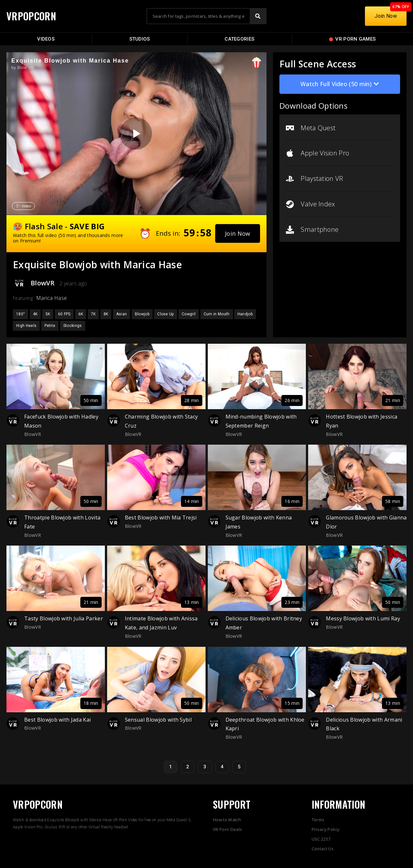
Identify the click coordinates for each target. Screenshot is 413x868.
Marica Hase (52, 298)
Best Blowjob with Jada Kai (57, 720)
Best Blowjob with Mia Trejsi (161, 518)
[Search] (258, 16)
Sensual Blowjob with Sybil (158, 720)
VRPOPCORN (31, 16)
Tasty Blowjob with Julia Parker (64, 618)
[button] (238, 233)
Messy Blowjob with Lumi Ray (363, 618)
